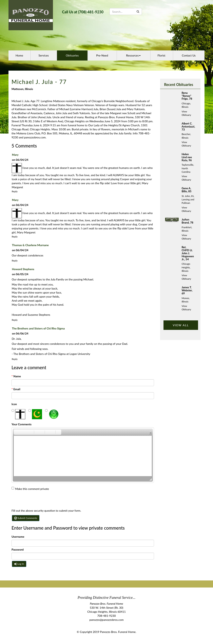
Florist (162, 55)
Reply (15, 191)
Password (18, 549)
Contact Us (189, 55)
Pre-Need (102, 55)
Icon (14, 404)
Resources (133, 55)
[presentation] (42, 501)
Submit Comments (26, 518)
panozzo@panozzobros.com (106, 620)
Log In (19, 564)
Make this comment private (30, 489)
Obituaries (72, 55)
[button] (17, 432)
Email (16, 389)
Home (19, 55)
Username (18, 537)
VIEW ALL (181, 325)
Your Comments (22, 424)
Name (16, 376)
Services (44, 55)
